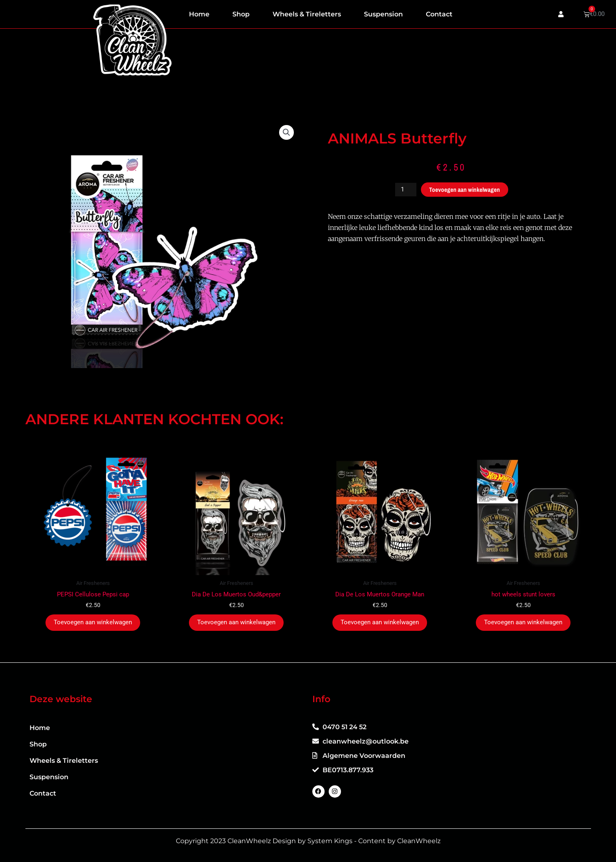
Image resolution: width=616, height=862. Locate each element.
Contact (439, 14)
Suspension (383, 14)
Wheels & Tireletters (307, 14)
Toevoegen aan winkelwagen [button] (93, 622)
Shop (241, 14)
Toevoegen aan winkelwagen (465, 190)
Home (199, 14)
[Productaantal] (406, 190)
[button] (286, 132)
